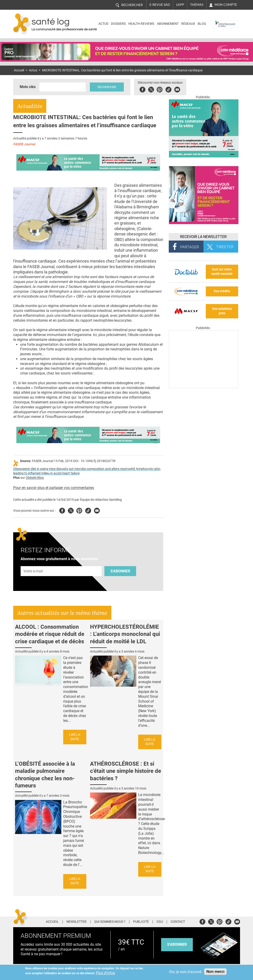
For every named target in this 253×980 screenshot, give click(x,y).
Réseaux (188, 24)
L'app (180, 5)
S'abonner (120, 571)
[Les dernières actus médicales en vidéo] (203, 387)
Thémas (197, 5)
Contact (178, 922)
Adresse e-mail (33, 564)
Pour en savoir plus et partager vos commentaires (54, 488)
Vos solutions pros (222, 311)
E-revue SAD (160, 5)
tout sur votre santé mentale (222, 272)
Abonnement (168, 24)
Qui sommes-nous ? (110, 922)
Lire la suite (75, 737)
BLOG (202, 24)
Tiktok (168, 89)
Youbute (177, 89)
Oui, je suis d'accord (185, 972)
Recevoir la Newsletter (203, 237)
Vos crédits (222, 291)
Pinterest (160, 89)
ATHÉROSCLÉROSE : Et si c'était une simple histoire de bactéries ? (126, 771)
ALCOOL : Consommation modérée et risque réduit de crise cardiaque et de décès (50, 634)
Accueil (19, 70)
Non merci (215, 972)
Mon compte (226, 5)
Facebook (142, 89)
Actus (103, 24)
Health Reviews (141, 24)
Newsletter (77, 922)
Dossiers (118, 24)
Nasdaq (220, 21)
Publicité (141, 922)
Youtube (97, 510)
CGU (160, 922)
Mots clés (28, 87)
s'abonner (177, 944)
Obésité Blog (35, 478)
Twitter (151, 89)
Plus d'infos (105, 973)
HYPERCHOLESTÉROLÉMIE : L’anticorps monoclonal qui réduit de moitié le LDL (125, 634)
